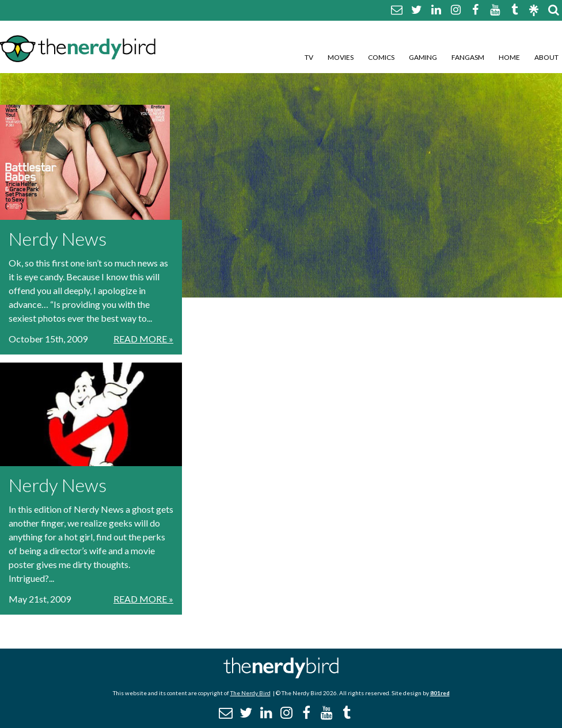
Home (509, 57)
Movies (341, 57)
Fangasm (468, 57)
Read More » (143, 339)
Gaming (423, 57)
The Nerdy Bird (250, 693)
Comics (381, 57)
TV (309, 57)
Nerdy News (58, 239)
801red (440, 693)
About (546, 57)
